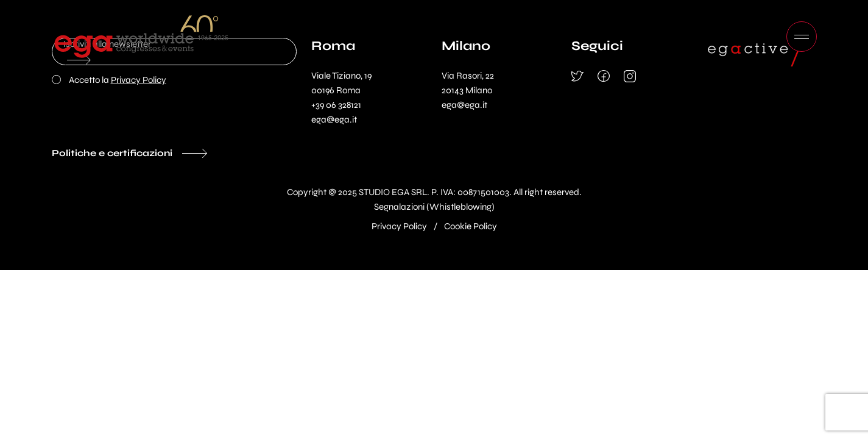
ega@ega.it (334, 120)
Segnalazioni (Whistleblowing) (434, 207)
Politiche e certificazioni (112, 153)
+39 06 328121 (336, 105)
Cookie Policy (471, 226)
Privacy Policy (139, 80)
